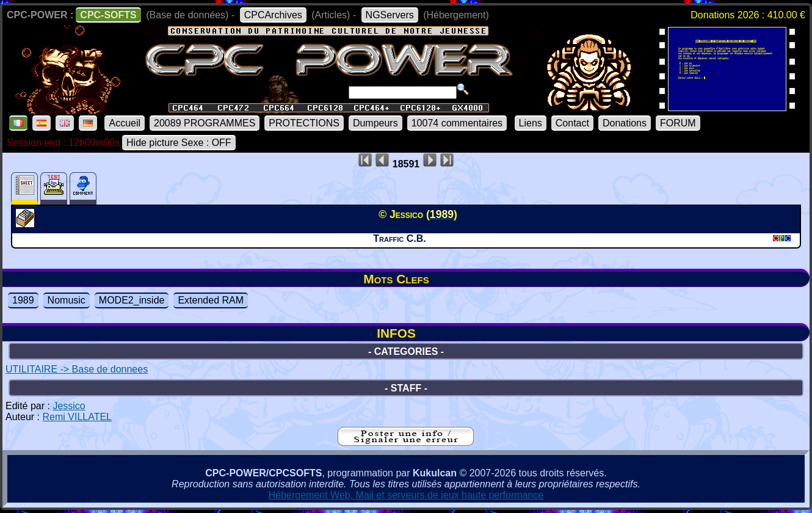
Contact (572, 123)
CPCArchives (273, 15)
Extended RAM (211, 300)
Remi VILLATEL (77, 417)
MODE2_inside (132, 300)
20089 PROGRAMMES (205, 123)
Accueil (125, 123)
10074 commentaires (457, 123)
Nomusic (67, 300)
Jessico (69, 406)
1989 (23, 300)
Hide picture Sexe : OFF (179, 143)
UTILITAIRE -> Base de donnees (77, 369)
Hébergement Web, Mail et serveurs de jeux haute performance (406, 495)
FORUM (678, 123)
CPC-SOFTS (108, 15)
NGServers (390, 15)
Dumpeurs (375, 123)
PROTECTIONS (304, 123)
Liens (531, 123)
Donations (625, 123)
